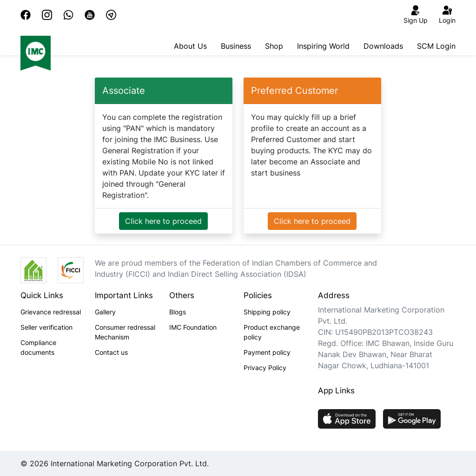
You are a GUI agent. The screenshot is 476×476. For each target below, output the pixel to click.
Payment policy (267, 352)
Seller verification (46, 327)
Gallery (105, 312)
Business (236, 46)
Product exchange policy (272, 332)
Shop (274, 46)
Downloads (383, 46)
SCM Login (436, 46)
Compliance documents (38, 347)
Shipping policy (267, 312)
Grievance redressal (51, 312)
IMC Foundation (193, 327)
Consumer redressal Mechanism (125, 332)
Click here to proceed (163, 221)
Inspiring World (323, 46)
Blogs (178, 312)
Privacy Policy (265, 368)
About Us (190, 46)
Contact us (111, 352)
